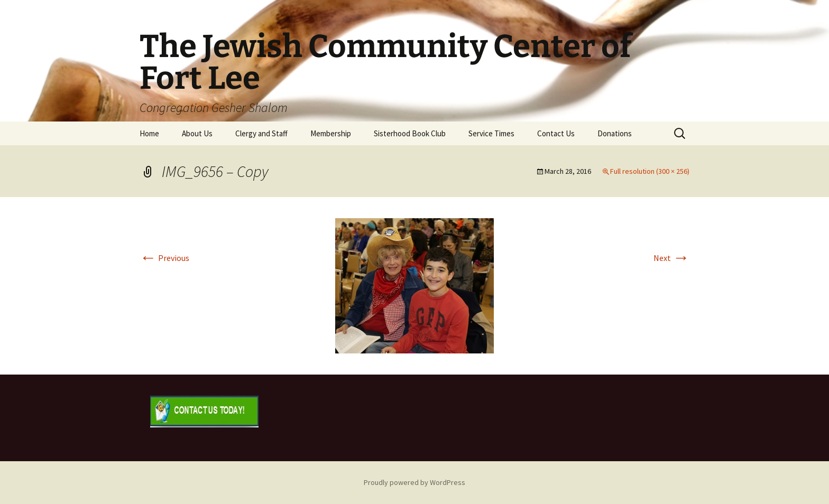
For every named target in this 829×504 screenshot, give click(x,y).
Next (671, 258)
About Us (197, 133)
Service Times (491, 133)
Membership (331, 133)
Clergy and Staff (261, 133)
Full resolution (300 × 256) (650, 171)
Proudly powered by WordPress (414, 482)
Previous (164, 258)
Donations (615, 133)
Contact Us (556, 133)
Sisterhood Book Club (410, 133)
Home (149, 133)
